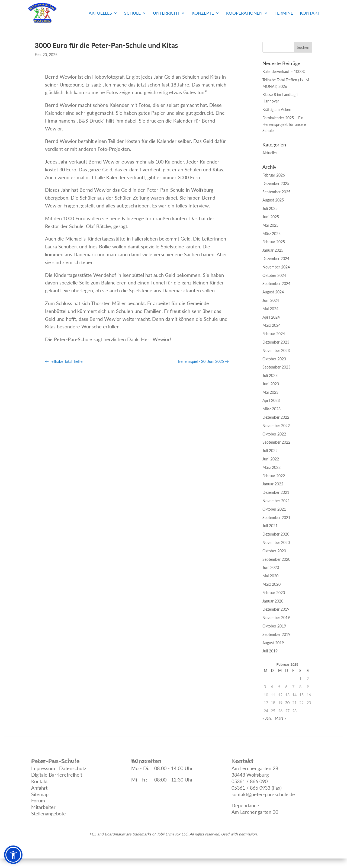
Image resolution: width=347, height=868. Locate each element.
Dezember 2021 (276, 492)
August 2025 (273, 200)
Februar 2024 (274, 334)
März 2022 (272, 467)
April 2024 (271, 317)
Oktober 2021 (274, 509)
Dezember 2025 (276, 183)
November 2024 (276, 267)
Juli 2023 (270, 375)
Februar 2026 (274, 175)
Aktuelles (100, 13)
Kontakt (310, 13)
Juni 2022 (271, 459)
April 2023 (271, 400)
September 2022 (276, 442)
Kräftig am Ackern (277, 109)
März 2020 (272, 584)
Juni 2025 (271, 217)
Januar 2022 (273, 484)
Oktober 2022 (274, 434)
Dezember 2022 (276, 417)
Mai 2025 (270, 225)
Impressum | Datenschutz (59, 768)
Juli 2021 (270, 526)
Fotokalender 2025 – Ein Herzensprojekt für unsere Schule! (284, 124)
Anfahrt (39, 788)
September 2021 (276, 518)
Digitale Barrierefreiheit (57, 775)
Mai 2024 (270, 309)
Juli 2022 (270, 451)
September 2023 (276, 367)
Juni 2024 (271, 300)
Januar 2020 (273, 601)
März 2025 (272, 234)
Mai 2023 (270, 392)
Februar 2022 (274, 476)
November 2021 (276, 501)
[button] (13, 855)
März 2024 (272, 325)
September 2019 (276, 634)
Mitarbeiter (43, 807)
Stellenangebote (49, 813)
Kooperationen (244, 13)
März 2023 (272, 409)
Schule (132, 13)
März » (280, 718)
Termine (284, 13)
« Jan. (267, 718)
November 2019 (276, 618)
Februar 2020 (274, 593)
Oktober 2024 (274, 275)
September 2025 (276, 192)
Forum (38, 800)
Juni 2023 (271, 384)
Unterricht (166, 13)
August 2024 (273, 292)
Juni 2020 (271, 567)
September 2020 (276, 559)
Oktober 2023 (274, 359)
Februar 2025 (274, 242)
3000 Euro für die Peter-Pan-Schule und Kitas (106, 45)
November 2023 (276, 350)
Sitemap (40, 794)
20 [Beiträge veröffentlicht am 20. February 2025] (287, 703)
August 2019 (273, 643)
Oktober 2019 (274, 626)
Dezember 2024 (276, 259)
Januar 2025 (273, 250)
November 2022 (276, 426)
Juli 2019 (270, 651)
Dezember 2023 (276, 342)
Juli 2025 (270, 208)
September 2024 (276, 284)
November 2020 (276, 542)
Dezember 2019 (276, 609)
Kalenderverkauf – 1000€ (284, 71)
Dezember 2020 (276, 534)
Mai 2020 (270, 576)
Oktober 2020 (274, 551)
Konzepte (203, 13)
